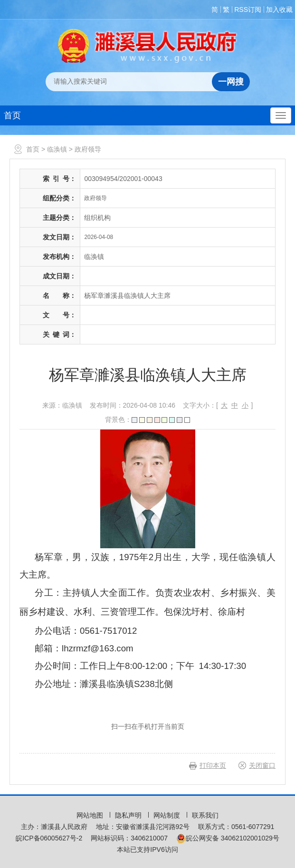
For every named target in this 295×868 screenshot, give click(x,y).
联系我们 (205, 815)
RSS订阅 (248, 10)
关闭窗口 (262, 765)
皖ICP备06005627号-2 (49, 838)
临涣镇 (57, 149)
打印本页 (213, 765)
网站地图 (91, 815)
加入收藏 (279, 10)
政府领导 (88, 149)
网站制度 (168, 815)
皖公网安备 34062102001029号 (228, 838)
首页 (12, 115)
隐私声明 (129, 815)
